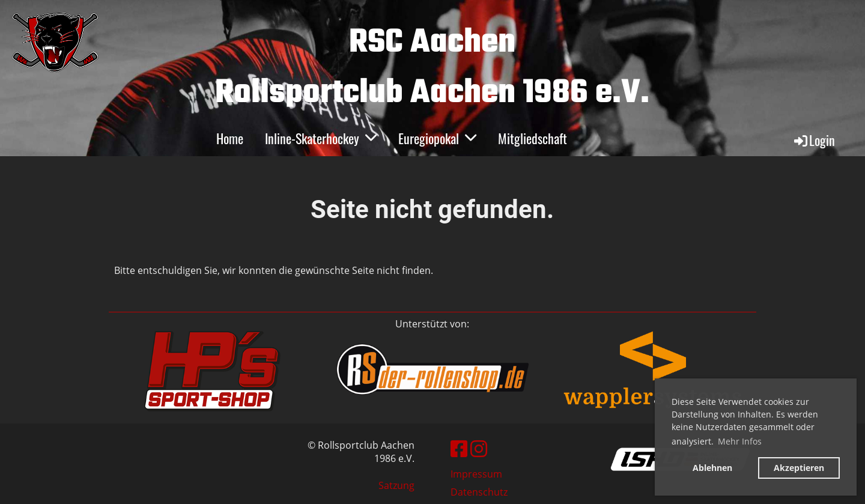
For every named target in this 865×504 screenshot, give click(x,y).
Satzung (396, 485)
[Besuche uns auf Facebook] (459, 448)
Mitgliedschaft (533, 138)
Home (230, 138)
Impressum (476, 474)
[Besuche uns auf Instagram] (479, 448)
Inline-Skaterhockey (321, 138)
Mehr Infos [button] (740, 441)
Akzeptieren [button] (799, 468)
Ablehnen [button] (712, 468)
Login (814, 140)
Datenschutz (479, 492)
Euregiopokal (437, 138)
